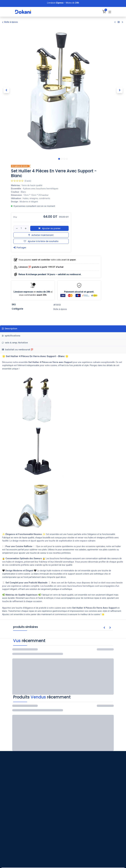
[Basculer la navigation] (110, 12)
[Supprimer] (17, 228)
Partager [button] (20, 247)
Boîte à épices (10, 22)
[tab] (63, 350)
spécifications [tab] (11, 336)
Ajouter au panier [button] (49, 228)
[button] (6, 90)
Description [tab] (10, 329)
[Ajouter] (26, 228)
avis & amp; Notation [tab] (15, 343)
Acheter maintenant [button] (41, 235)
